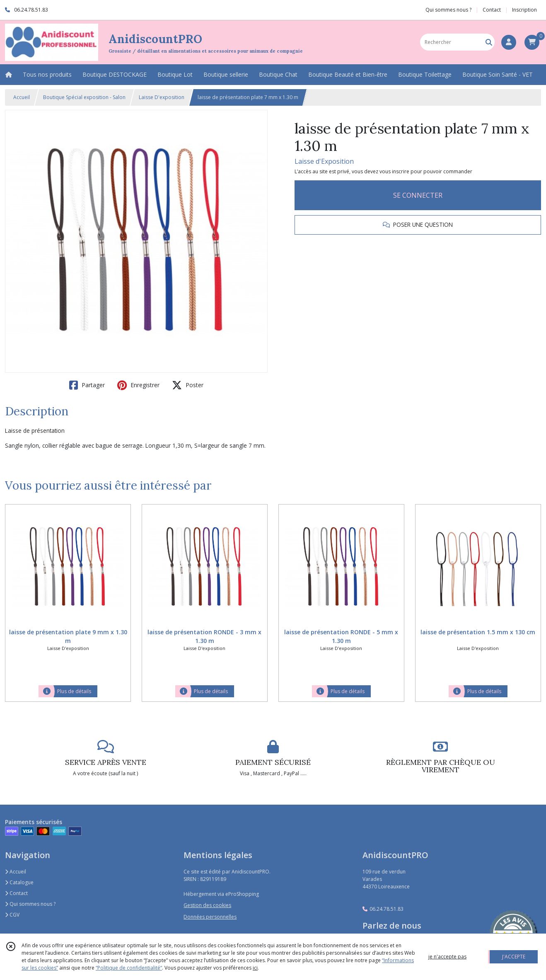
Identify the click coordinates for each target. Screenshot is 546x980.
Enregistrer (138, 385)
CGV (12, 915)
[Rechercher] (489, 42)
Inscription (524, 10)
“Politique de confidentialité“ (129, 968)
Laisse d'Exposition (324, 161)
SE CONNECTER (418, 195)
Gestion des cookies (207, 905)
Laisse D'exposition (162, 97)
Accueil (22, 97)
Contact (492, 10)
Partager (87, 385)
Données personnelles (210, 917)
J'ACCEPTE (514, 957)
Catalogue (19, 882)
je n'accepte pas (447, 957)
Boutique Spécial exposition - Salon (84, 97)
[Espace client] (509, 42)
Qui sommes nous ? (30, 904)
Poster (188, 385)
